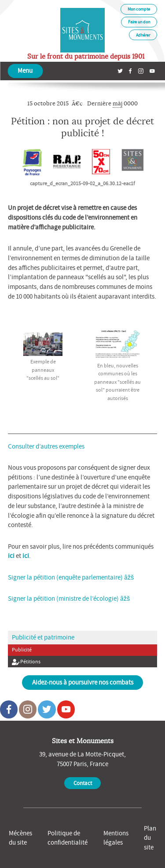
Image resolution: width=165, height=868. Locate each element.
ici (11, 556)
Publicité (22, 650)
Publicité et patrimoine (43, 637)
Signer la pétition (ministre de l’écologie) (63, 599)
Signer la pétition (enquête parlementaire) (65, 577)
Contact (83, 783)
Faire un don (139, 22)
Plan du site (150, 838)
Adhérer (143, 35)
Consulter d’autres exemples (46, 446)
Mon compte (139, 9)
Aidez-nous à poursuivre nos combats (83, 682)
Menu (25, 71)
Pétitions (26, 662)
